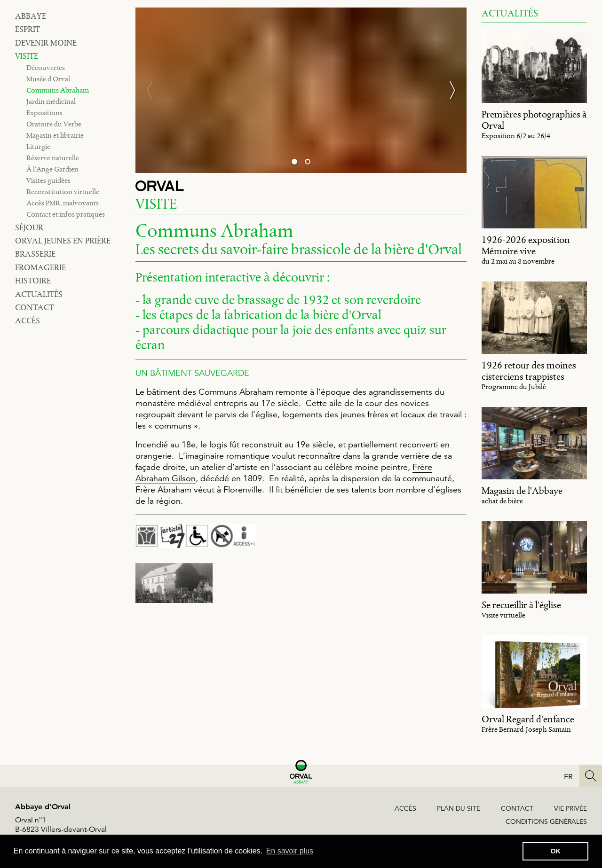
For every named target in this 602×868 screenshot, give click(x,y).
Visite (27, 56)
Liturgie (38, 146)
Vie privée (570, 808)
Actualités (39, 294)
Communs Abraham (58, 90)
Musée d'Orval (48, 79)
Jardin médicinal (51, 101)
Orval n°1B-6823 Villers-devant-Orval (61, 825)
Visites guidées (48, 180)
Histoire (33, 281)
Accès (28, 321)
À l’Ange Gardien (52, 169)
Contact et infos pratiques (66, 214)
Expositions (44, 113)
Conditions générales (546, 821)
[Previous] (154, 90)
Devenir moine (46, 43)
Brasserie (35, 254)
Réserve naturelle (53, 158)
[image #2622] (174, 583)
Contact (34, 307)
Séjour (29, 227)
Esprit (28, 29)
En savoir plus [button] (290, 851)
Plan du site (459, 808)
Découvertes (46, 67)
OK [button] (555, 851)
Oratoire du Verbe (54, 124)
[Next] (448, 90)
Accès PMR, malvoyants (63, 203)
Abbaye (31, 16)
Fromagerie (40, 267)
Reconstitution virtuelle (63, 192)
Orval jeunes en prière (63, 241)
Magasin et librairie (55, 135)
